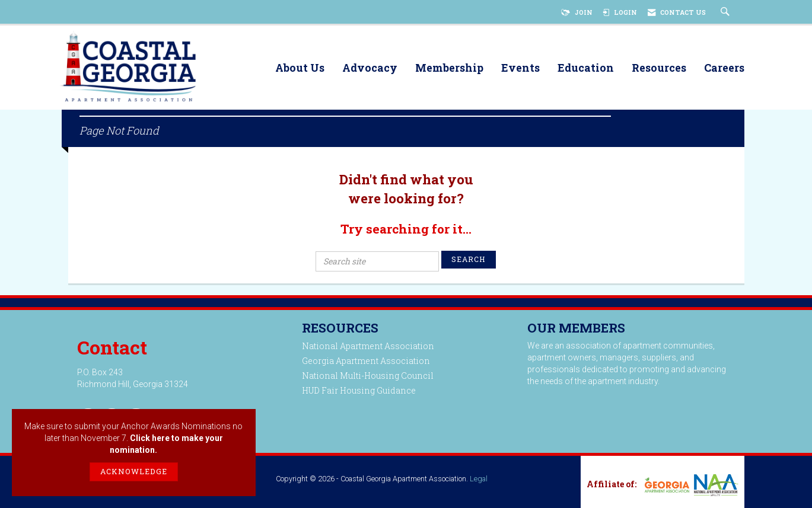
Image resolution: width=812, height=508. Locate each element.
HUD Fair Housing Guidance (359, 390)
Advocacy (370, 68)
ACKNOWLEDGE (134, 471)
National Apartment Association (368, 346)
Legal (479, 479)
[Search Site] (727, 12)
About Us (300, 68)
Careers (724, 68)
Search (469, 259)
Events (520, 68)
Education (586, 68)
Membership (449, 68)
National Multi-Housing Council (368, 376)
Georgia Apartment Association (366, 361)
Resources (659, 68)
